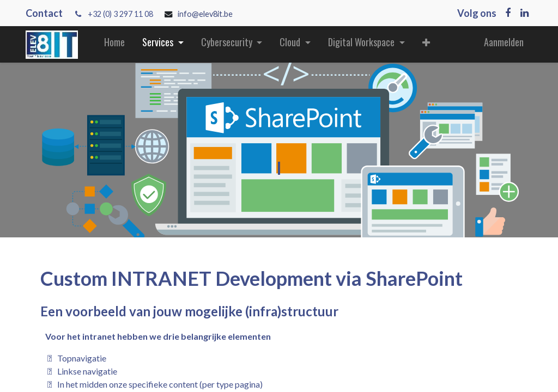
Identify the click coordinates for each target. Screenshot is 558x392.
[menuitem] (114, 44)
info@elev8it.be (206, 14)
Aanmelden (504, 42)
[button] (426, 44)
